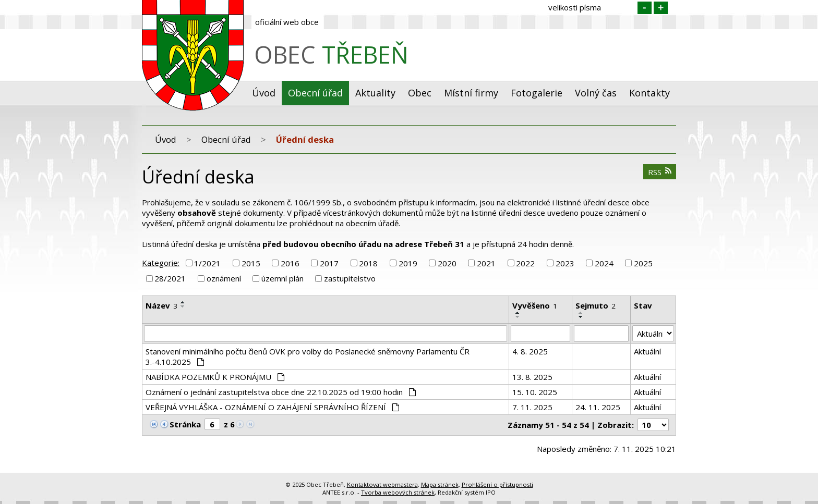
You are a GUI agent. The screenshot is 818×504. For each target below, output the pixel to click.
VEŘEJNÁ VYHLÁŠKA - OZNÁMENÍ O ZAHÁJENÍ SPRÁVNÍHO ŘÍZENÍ (272, 407)
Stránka (185, 424)
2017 (329, 263)
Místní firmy (471, 93)
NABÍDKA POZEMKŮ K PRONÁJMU (215, 377)
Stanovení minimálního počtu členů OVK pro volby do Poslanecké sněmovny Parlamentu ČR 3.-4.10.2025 (308, 357)
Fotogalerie (537, 93)
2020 (447, 263)
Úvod (264, 93)
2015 (251, 263)
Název (161, 305)
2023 (565, 263)
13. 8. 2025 (532, 377)
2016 (290, 263)
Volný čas (596, 93)
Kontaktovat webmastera (382, 484)
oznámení (224, 278)
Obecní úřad (315, 93)
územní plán (282, 278)
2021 (486, 263)
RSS (660, 172)
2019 (408, 263)
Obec (420, 93)
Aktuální (647, 351)
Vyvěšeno (535, 305)
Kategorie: (161, 262)
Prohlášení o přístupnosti (497, 484)
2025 (643, 263)
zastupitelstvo (350, 278)
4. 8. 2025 (530, 351)
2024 (604, 263)
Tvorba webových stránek (398, 492)
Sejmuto (596, 305)
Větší (661, 8)
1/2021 (207, 263)
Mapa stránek (440, 484)
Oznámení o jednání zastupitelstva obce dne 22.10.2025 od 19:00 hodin (281, 392)
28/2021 (170, 278)
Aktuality (375, 93)
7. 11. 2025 (532, 407)
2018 (368, 263)
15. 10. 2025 (535, 392)
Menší (645, 8)
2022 (525, 263)
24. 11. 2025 (598, 407)
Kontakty (649, 93)
